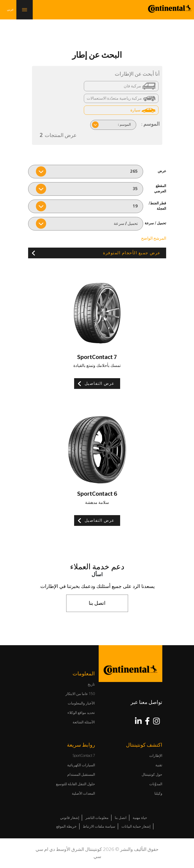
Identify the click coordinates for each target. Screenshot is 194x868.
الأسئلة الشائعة (84, 722)
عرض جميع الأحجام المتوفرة (132, 253)
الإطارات (156, 756)
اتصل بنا (97, 603)
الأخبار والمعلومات (81, 703)
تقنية (159, 765)
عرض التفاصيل (100, 384)
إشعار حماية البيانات (136, 827)
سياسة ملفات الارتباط (99, 827)
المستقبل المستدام (81, 775)
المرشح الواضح (154, 238)
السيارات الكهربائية (81, 765)
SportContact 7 (84, 756)
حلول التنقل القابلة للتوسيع (76, 784)
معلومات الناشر (97, 818)
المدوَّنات (156, 784)
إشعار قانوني (70, 818)
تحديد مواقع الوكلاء (81, 713)
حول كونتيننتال (152, 775)
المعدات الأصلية (83, 794)
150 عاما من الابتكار (80, 694)
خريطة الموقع (66, 827)
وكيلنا (158, 794)
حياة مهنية (140, 818)
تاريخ (91, 685)
